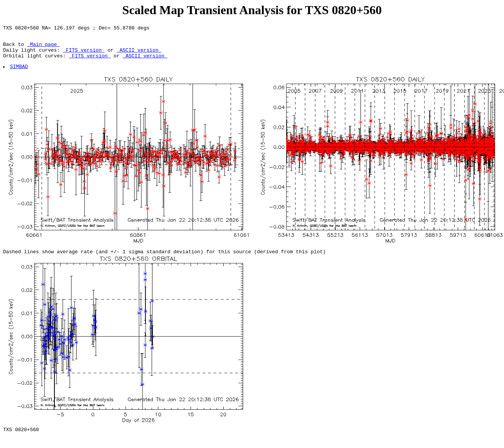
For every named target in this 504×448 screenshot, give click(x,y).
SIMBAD (19, 73)
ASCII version (139, 54)
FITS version (84, 54)
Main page (43, 47)
